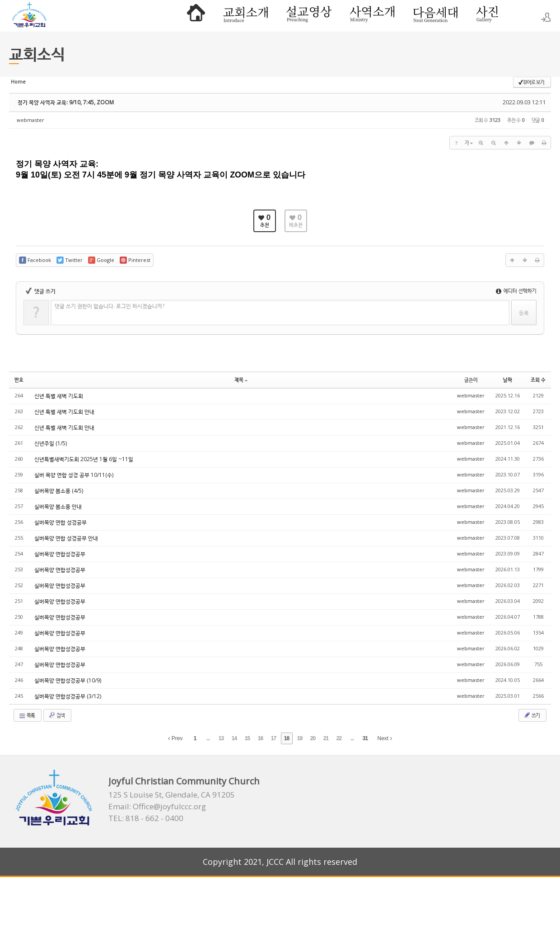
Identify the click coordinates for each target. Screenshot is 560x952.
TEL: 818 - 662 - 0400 (146, 818)
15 (247, 738)
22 (339, 738)
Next (385, 738)
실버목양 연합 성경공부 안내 (66, 538)
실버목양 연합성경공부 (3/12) (68, 696)
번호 (19, 380)
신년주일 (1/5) (51, 443)
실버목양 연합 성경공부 (61, 522)
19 (300, 738)
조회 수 (538, 380)
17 (273, 738)
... (208, 738)
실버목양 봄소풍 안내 (58, 506)
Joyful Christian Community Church (184, 781)
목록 (27, 715)
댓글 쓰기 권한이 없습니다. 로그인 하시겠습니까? (110, 306)
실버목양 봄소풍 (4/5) (59, 491)
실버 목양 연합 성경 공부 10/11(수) (74, 475)
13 (221, 738)
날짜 (508, 380)
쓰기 (532, 715)
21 (326, 738)
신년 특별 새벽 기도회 (59, 396)
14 (234, 738)
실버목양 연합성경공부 (60, 554)
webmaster (30, 120)
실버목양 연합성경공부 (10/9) (68, 680)
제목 (241, 380)
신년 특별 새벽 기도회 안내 (64, 412)
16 (260, 738)
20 (313, 738)
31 (365, 738)
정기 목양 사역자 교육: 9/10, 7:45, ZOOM (66, 102)
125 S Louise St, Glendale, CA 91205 (172, 795)
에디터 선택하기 (516, 291)
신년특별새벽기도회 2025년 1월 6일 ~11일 (84, 459)
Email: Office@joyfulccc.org (157, 807)
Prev (175, 738)
